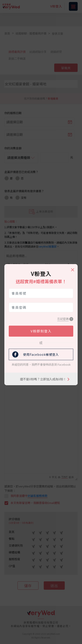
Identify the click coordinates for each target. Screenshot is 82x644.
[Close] (72, 268)
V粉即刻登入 (41, 331)
